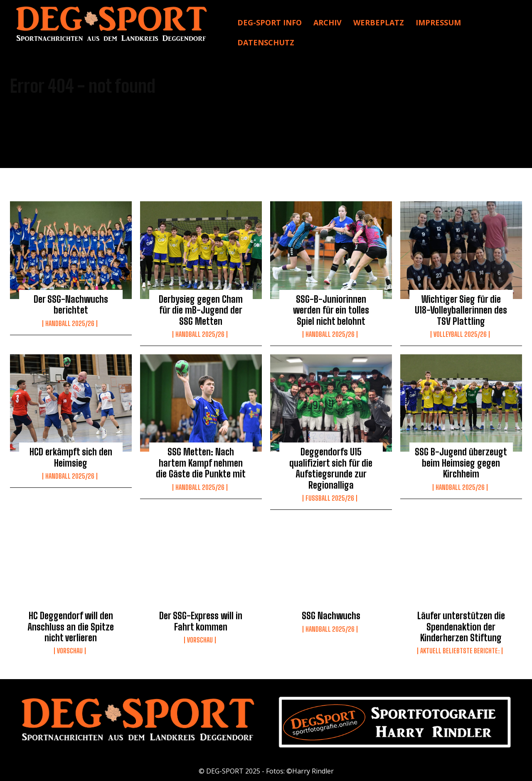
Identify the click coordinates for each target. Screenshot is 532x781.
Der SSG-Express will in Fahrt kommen (201, 621)
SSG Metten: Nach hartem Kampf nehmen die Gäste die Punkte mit (201, 463)
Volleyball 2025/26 (460, 334)
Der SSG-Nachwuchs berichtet (71, 305)
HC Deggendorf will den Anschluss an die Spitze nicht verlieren (71, 627)
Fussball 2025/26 (330, 498)
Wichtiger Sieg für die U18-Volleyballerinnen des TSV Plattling (461, 310)
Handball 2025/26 (70, 324)
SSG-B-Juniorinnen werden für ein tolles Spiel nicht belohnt (331, 310)
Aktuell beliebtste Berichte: (460, 651)
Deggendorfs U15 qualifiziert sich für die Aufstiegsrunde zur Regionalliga (331, 468)
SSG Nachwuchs (331, 616)
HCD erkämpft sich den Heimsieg (71, 457)
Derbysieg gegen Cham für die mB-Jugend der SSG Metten (201, 310)
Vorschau (70, 651)
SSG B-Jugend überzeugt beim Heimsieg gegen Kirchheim (461, 463)
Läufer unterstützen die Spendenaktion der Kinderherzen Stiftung (461, 627)
